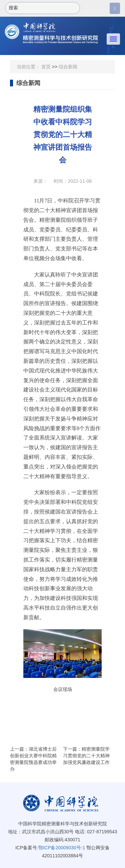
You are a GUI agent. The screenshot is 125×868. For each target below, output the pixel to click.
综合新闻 (68, 67)
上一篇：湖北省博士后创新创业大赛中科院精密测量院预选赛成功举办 (33, 759)
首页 (46, 67)
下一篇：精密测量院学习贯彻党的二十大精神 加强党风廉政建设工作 (86, 756)
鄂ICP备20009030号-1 (62, 848)
